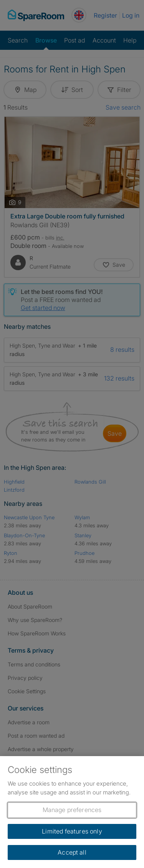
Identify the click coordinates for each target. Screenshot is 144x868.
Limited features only (72, 831)
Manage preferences (72, 810)
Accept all (72, 852)
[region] (72, 812)
